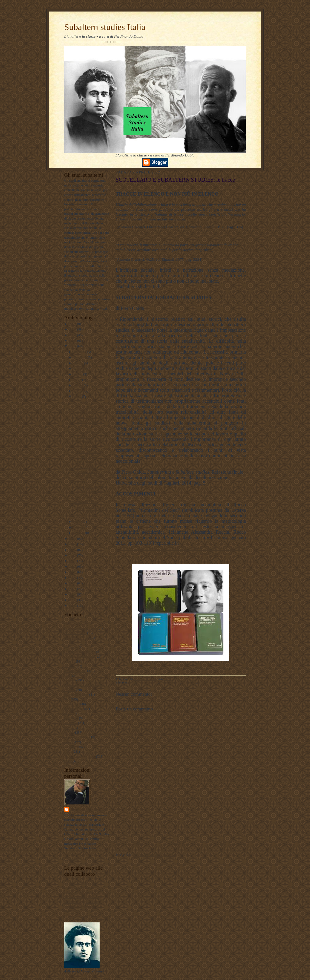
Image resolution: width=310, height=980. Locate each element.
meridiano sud (74, 709)
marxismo (71, 704)
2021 (73, 539)
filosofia (70, 680)
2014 (73, 578)
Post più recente (128, 843)
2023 (73, 341)
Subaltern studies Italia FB (82, 897)
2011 (73, 594)
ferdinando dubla (88, 809)
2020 (73, 544)
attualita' (70, 666)
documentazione (75, 671)
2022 (73, 346)
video (68, 761)
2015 (73, 572)
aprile (78, 396)
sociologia (71, 747)
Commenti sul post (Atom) (154, 855)
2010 (73, 600)
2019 (73, 550)
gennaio (79, 533)
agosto (78, 374)
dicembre (80, 352)
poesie (69, 728)
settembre (81, 368)
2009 (73, 606)
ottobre (79, 363)
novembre (81, 357)
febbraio (80, 527)
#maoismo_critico (76, 638)
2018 (73, 555)
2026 (73, 324)
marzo (78, 522)
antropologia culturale (79, 652)
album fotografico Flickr (81, 916)
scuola (69, 742)
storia (68, 751)
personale (71, 723)
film (67, 676)
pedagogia (71, 718)
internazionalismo (76, 694)
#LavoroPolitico (75, 633)
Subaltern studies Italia (105, 27)
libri (67, 699)
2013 (73, 583)
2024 (73, 335)
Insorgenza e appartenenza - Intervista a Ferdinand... (91, 437)
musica (69, 713)
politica (69, 732)
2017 (73, 561)
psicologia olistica (76, 737)
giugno (79, 385)
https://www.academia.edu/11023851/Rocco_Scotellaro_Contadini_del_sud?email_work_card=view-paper (181, 551)
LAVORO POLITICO (79, 883)
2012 (73, 589)
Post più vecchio (233, 843)
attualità (70, 661)
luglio (78, 380)
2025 (73, 329)
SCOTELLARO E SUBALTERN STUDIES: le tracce (88, 472)
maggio (79, 391)
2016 (73, 566)
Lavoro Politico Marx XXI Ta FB (87, 892)
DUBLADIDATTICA (79, 888)
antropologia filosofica (79, 656)
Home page (180, 843)
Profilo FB (71, 911)
